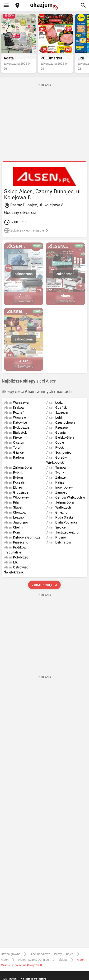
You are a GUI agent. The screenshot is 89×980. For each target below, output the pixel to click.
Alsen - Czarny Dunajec (33, 960)
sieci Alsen (29, 381)
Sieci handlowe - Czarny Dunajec (52, 954)
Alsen (5, 960)
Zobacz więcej (44, 585)
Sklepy (63, 960)
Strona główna (11, 954)
